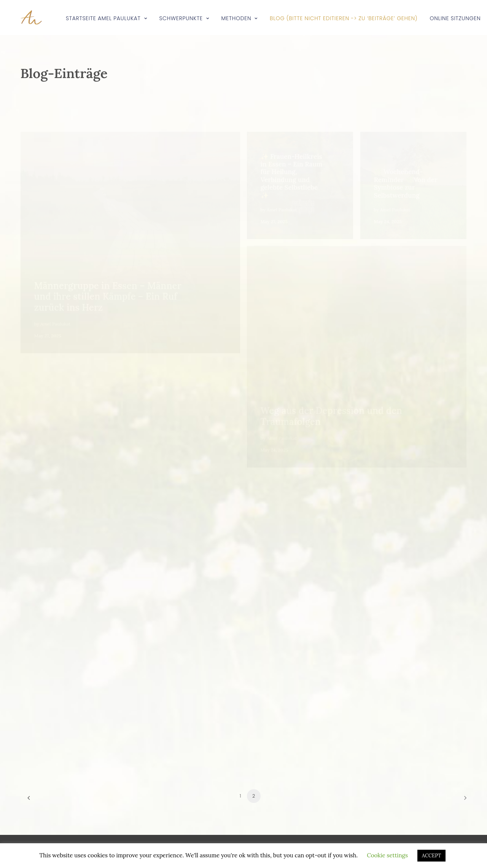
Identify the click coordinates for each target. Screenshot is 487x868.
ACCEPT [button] (432, 856)
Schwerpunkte (184, 18)
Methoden (240, 18)
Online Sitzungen (455, 18)
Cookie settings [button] (387, 855)
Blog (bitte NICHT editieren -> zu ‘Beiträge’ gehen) (344, 18)
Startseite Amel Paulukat (106, 18)
